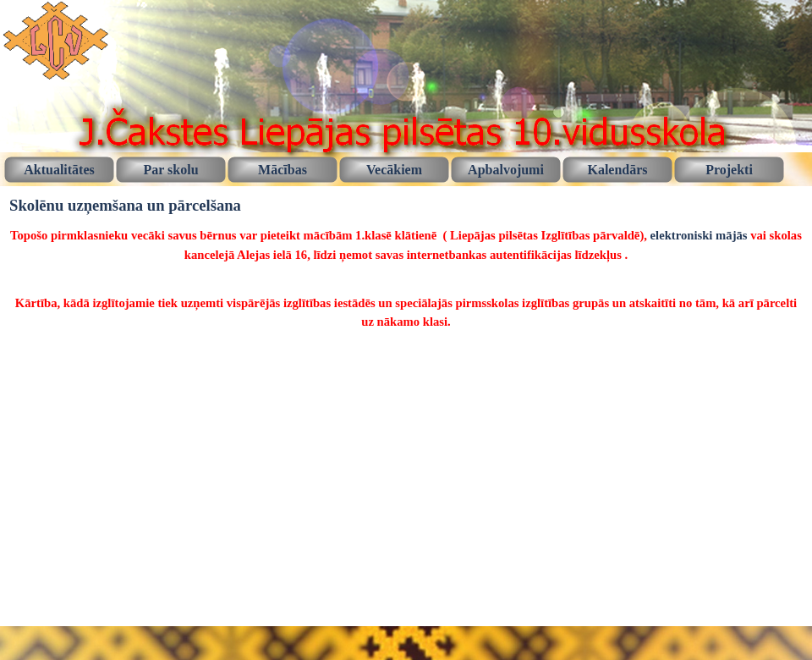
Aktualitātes (59, 170)
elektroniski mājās (699, 235)
